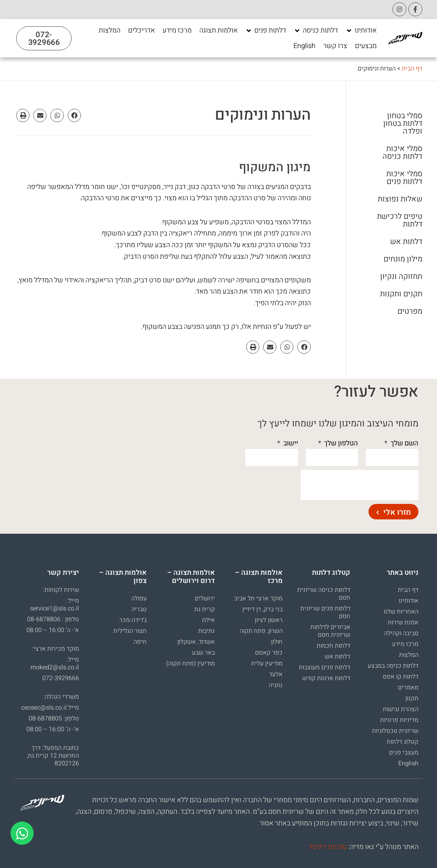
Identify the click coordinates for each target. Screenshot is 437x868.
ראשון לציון (269, 620)
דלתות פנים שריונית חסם (325, 612)
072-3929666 (61, 678)
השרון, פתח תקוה (261, 631)
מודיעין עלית (267, 663)
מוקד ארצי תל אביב (258, 598)
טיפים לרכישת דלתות (400, 220)
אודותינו (409, 601)
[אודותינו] (361, 31)
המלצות (409, 655)
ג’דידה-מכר (133, 620)
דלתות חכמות (333, 646)
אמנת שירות (403, 622)
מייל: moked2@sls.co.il (55, 663)
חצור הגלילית (130, 631)
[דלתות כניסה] (316, 31)
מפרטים (410, 311)
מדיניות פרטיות (399, 720)
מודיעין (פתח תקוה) (190, 663)
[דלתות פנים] (266, 31)
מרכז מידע (405, 644)
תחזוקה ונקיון (401, 277)
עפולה (139, 598)
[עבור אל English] (304, 46)
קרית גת (205, 609)
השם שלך (404, 443)
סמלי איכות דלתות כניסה (402, 153)
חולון (277, 642)
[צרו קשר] (335, 46)
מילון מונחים (403, 259)
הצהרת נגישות (401, 709)
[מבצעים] (366, 46)
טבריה (139, 609)
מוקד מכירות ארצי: (55, 649)
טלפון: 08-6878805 (54, 718)
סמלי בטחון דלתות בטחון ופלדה (403, 124)
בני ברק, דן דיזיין (262, 609)
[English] (304, 46)
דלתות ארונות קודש (326, 678)
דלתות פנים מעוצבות (325, 667)
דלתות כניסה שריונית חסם (324, 594)
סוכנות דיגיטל (328, 847)
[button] (74, 115)
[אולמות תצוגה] (218, 31)
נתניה (276, 685)
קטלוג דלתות (403, 742)
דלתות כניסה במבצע (393, 666)
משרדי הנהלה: (61, 697)
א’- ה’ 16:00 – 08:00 (53, 630)
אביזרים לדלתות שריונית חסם (330, 631)
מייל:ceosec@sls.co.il (50, 708)
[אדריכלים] (141, 31)
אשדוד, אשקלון (196, 642)
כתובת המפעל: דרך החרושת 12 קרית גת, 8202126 (53, 756)
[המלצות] (110, 31)
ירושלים (205, 598)
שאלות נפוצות (400, 199)
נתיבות (207, 631)
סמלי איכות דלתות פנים (404, 178)
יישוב (290, 443)
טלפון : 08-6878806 (53, 619)
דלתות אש (406, 242)
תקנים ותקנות (401, 294)
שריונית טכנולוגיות (395, 731)
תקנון (412, 698)
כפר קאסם (269, 653)
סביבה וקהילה (401, 633)
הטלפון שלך (340, 443)
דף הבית (412, 69)
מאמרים (408, 688)
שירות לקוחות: (61, 590)
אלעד (276, 674)
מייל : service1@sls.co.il (55, 605)
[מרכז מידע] (177, 31)
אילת (208, 620)
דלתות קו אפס (401, 677)
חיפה (140, 642)
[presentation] (360, 485)
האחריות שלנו (401, 612)
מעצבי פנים (404, 753)
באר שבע (203, 653)
